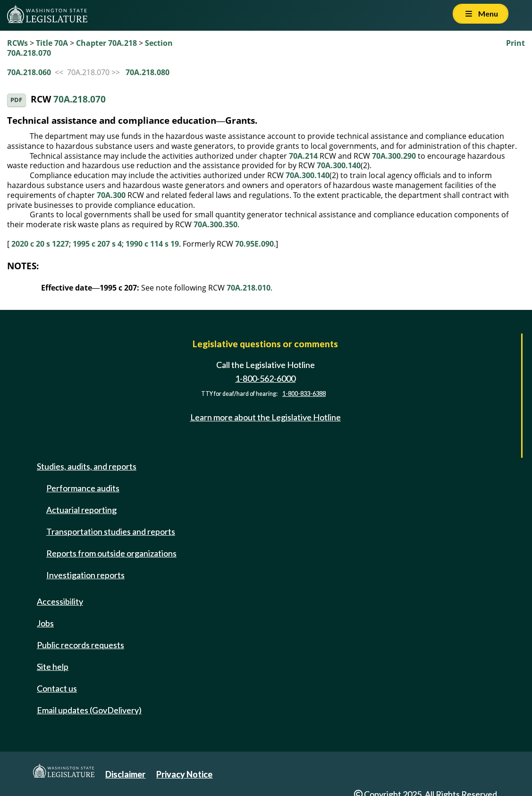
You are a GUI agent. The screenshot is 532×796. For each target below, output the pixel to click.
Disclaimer (125, 774)
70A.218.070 (80, 99)
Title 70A (52, 43)
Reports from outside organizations (111, 553)
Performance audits (83, 488)
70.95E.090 (254, 244)
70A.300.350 (215, 224)
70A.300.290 (394, 156)
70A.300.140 (339, 165)
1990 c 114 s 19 (152, 244)
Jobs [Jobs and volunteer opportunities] (45, 623)
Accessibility (60, 601)
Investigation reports (85, 575)
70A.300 (111, 195)
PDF (16, 100)
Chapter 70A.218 (106, 43)
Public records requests (80, 645)
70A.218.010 (249, 288)
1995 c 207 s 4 (97, 244)
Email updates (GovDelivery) (89, 710)
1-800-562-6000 (265, 378)
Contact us (57, 688)
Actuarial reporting (81, 510)
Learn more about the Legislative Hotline (266, 417)
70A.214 (303, 156)
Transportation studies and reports (111, 531)
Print (515, 43)
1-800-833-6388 (304, 394)
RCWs (17, 43)
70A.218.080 (148, 72)
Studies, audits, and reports (87, 466)
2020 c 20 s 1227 (40, 244)
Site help (53, 667)
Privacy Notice (184, 774)
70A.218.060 (29, 72)
